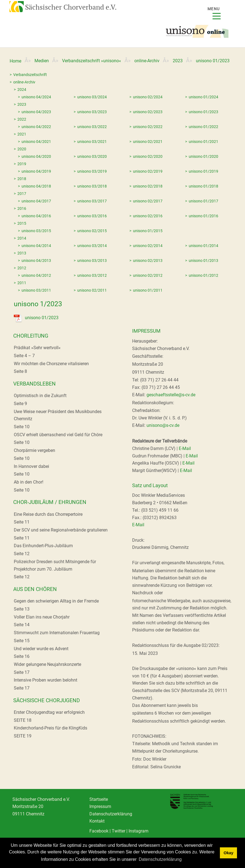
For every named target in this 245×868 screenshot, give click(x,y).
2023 (178, 61)
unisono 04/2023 (36, 112)
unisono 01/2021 (203, 142)
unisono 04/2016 (36, 216)
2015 (22, 223)
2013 (22, 253)
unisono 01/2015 (148, 231)
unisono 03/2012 (92, 275)
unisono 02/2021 (148, 142)
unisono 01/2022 (203, 127)
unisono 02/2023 (148, 112)
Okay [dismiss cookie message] (228, 853)
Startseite (99, 799)
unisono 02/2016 (148, 216)
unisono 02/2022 (148, 127)
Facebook (99, 832)
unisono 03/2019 (92, 171)
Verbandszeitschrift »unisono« (92, 61)
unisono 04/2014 (36, 246)
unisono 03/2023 (92, 112)
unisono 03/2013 (92, 261)
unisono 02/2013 (148, 261)
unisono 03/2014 (92, 246)
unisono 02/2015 (92, 231)
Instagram (139, 832)
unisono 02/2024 (148, 97)
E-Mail (185, 448)
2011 (22, 283)
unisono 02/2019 (148, 171)
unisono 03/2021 (92, 142)
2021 (22, 134)
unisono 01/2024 (203, 97)
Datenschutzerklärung (111, 814)
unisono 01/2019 (203, 171)
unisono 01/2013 (203, 261)
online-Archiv (147, 61)
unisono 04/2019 (36, 171)
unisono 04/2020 (36, 156)
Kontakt (97, 821)
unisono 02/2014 (148, 246)
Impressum (100, 807)
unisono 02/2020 (148, 156)
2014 (22, 238)
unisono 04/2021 (36, 142)
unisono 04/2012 (36, 275)
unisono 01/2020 (203, 156)
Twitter (118, 832)
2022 (22, 119)
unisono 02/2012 (148, 275)
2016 (22, 208)
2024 (22, 89)
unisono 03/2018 (92, 186)
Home (15, 61)
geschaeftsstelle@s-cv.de (171, 395)
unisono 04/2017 (36, 201)
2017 (22, 194)
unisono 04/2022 (36, 127)
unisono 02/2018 (148, 186)
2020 (22, 149)
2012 (22, 268)
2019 (22, 164)
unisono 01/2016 (203, 216)
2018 (22, 179)
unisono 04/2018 (36, 186)
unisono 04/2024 (36, 97)
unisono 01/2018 (203, 186)
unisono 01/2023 (203, 112)
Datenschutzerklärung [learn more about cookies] (160, 859)
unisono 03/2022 (92, 127)
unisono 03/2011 (36, 290)
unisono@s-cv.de (163, 425)
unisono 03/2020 (92, 156)
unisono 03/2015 (36, 231)
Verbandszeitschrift (30, 75)
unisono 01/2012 (203, 275)
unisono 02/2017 (148, 201)
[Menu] (217, 13)
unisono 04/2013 (36, 261)
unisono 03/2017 (92, 201)
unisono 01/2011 (148, 290)
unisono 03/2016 (92, 216)
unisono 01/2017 (203, 201)
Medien (42, 61)
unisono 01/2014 (203, 246)
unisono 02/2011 (92, 290)
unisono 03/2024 (92, 97)
